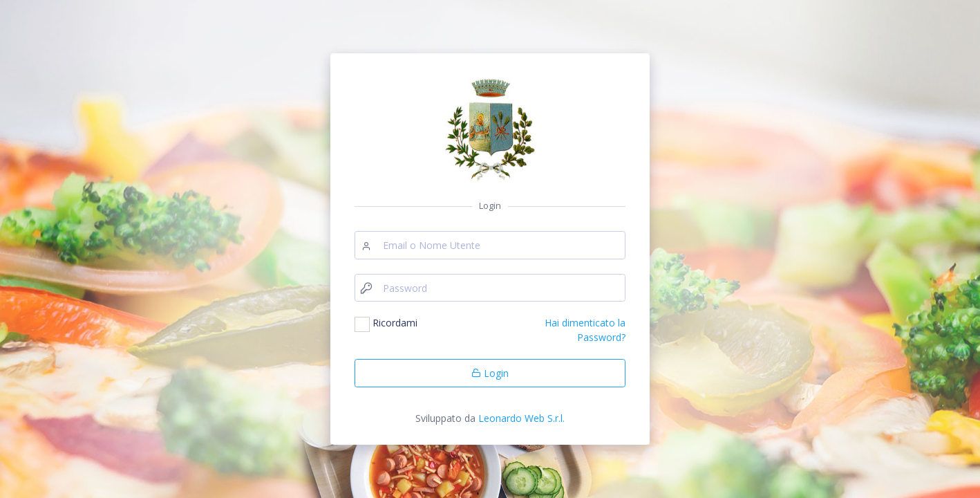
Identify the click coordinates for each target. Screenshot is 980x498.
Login (490, 373)
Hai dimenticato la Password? (585, 330)
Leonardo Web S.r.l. (521, 418)
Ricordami (395, 323)
